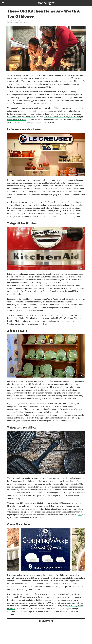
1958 (61, 575)
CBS (80, 515)
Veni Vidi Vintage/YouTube (77, 376)
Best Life (11, 321)
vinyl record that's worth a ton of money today (53, 114)
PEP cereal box (29, 117)
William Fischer (15, 21)
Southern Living (14, 498)
